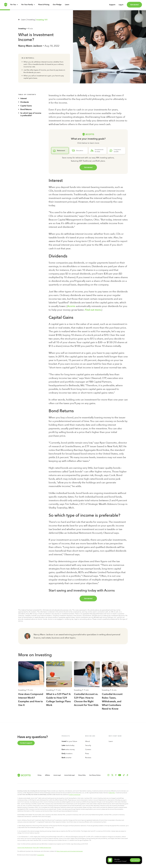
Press (87, 753)
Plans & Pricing (44, 6)
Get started (134, 5)
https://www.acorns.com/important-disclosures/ (70, 851)
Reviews (88, 758)
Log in (121, 6)
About (87, 741)
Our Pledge (57, 6)
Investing (22, 29)
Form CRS (36, 848)
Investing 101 (42, 20)
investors (67, 753)
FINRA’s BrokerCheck (45, 848)
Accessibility (41, 855)
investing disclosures (75, 795)
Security (88, 745)
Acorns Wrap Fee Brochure (25, 848)
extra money (68, 749)
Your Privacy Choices (95, 775)
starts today (68, 745)
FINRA (110, 793)
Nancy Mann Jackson (30, 46)
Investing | (31, 20)
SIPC (114, 793)
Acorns (71, 306)
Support (112, 6)
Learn (67, 6)
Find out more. (93, 310)
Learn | (24, 20)
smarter (67, 758)
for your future (69, 741)
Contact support (26, 743)
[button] (127, 775)
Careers (88, 749)
